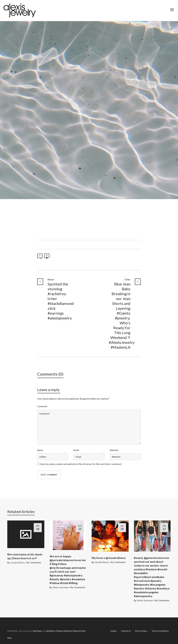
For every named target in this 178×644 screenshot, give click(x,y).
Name (40, 450)
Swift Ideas (37, 631)
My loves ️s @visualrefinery (109, 558)
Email (76, 450)
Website (114, 450)
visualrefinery (18, 563)
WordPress (51, 631)
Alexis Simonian (61, 587)
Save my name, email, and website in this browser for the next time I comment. (81, 464)
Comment (42, 406)
